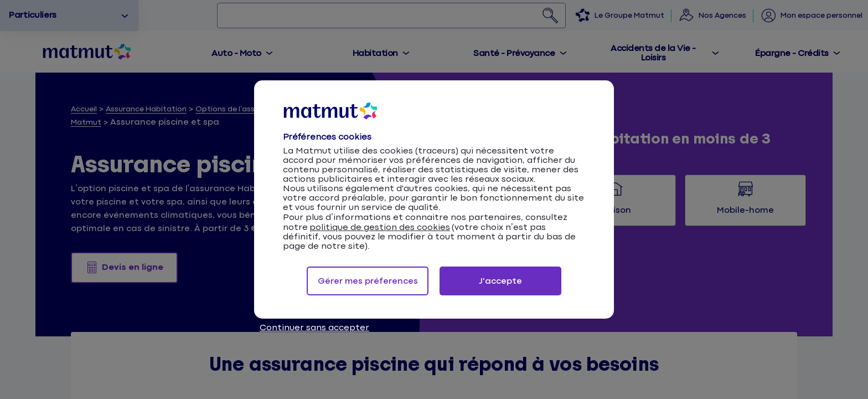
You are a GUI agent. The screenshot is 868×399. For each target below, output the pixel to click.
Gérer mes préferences (368, 281)
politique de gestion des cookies (380, 227)
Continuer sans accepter (314, 328)
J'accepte (500, 281)
